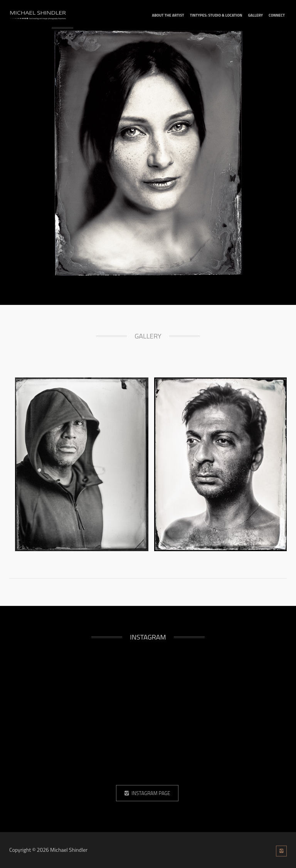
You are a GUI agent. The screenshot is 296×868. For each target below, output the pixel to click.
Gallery (255, 15)
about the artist (168, 15)
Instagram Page (147, 793)
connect (277, 15)
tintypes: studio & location (216, 15)
